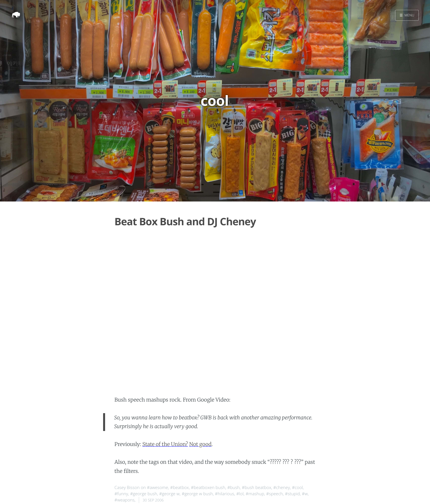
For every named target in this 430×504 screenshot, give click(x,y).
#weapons (124, 500)
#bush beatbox (257, 488)
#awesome (158, 488)
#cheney (282, 488)
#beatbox (180, 488)
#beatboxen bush (208, 488)
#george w (169, 494)
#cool (297, 488)
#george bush (144, 494)
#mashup (255, 494)
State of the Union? (165, 444)
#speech (275, 494)
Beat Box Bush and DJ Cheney (185, 221)
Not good (200, 444)
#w (305, 494)
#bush (233, 488)
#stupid (292, 494)
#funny (121, 494)
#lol (240, 494)
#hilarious (225, 494)
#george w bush (197, 494)
